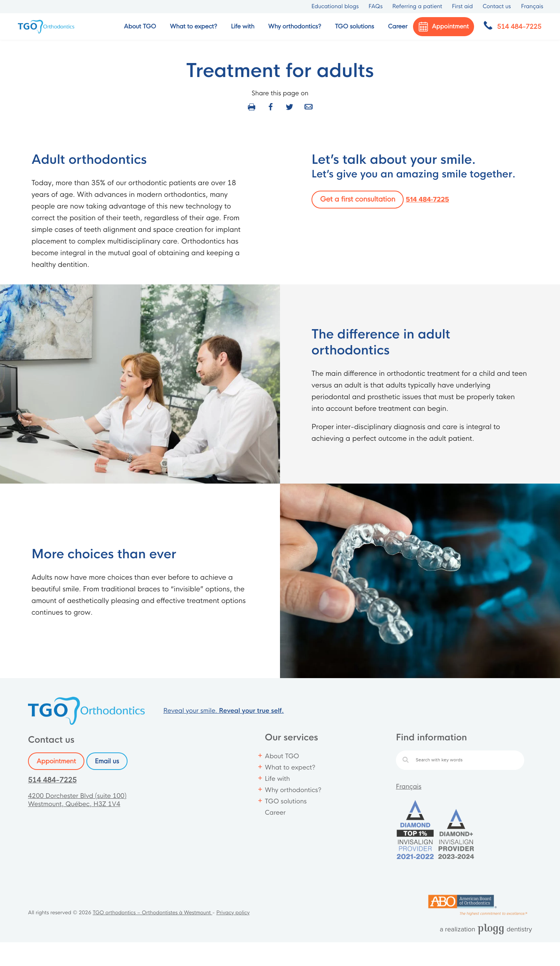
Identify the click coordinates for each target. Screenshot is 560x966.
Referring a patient (417, 7)
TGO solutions (286, 801)
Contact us (497, 7)
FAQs (375, 7)
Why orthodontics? (293, 790)
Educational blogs (335, 7)
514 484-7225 (428, 200)
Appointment (56, 761)
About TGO (282, 756)
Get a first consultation (358, 200)
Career (397, 27)
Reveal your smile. (224, 711)
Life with (277, 779)
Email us (107, 761)
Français (409, 786)
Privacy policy (233, 913)
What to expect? (290, 767)
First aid (462, 7)
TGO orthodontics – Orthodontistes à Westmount (152, 913)
